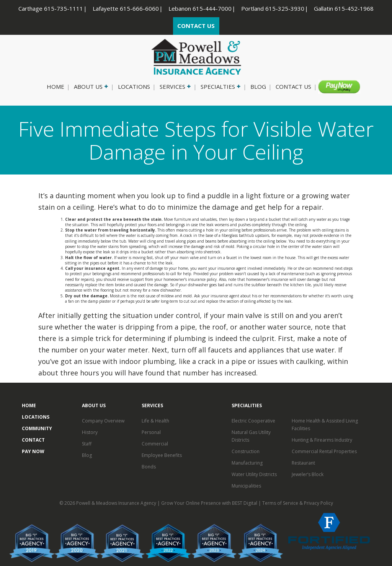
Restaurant (303, 463)
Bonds (149, 467)
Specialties (220, 86)
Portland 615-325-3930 (273, 8)
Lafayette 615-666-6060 (126, 8)
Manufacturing (247, 463)
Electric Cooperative (253, 421)
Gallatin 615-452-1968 (344, 8)
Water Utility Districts (254, 474)
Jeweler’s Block (308, 474)
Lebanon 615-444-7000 (200, 8)
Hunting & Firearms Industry (322, 440)
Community (37, 428)
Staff (87, 444)
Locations (134, 86)
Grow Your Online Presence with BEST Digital (209, 503)
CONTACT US (196, 26)
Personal (151, 432)
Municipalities (246, 486)
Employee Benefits (162, 455)
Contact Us (293, 86)
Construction (246, 451)
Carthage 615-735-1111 (51, 8)
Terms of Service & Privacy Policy (298, 503)
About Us (90, 86)
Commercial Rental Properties (324, 451)
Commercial (155, 444)
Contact (33, 440)
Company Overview (103, 421)
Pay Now (336, 86)
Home (56, 86)
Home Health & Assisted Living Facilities (325, 425)
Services (175, 86)
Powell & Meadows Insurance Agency (117, 503)
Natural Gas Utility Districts (251, 436)
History (90, 432)
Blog (258, 86)
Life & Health (155, 421)
